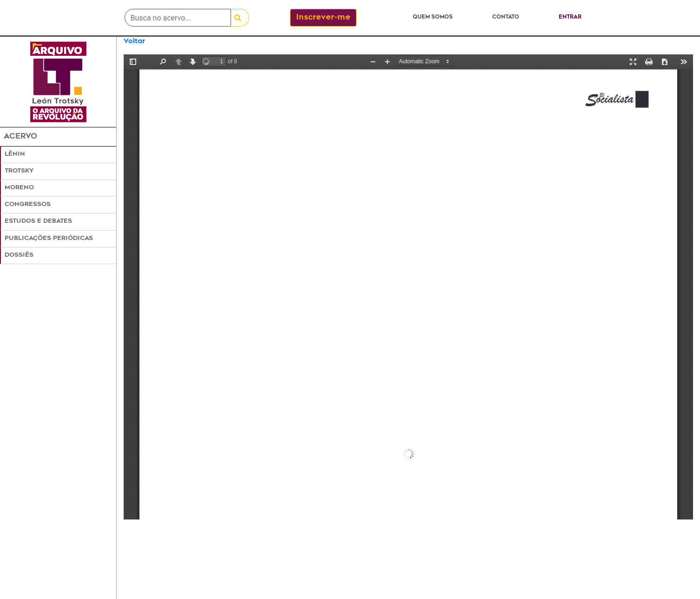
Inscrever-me (323, 18)
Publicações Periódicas (49, 239)
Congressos (28, 205)
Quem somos (433, 17)
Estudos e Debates (38, 221)
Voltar (134, 42)
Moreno (19, 188)
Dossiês (19, 255)
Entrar (570, 17)
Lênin (15, 154)
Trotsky (19, 171)
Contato (506, 17)
